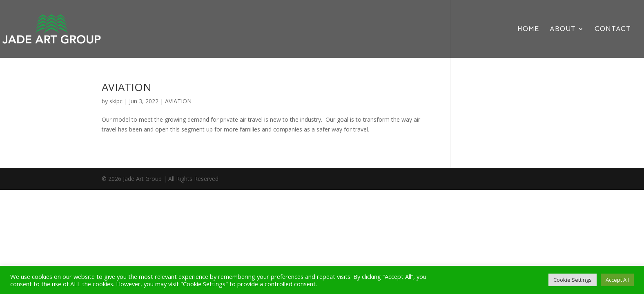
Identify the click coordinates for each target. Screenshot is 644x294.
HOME (528, 30)
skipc (116, 101)
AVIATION (127, 87)
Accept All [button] (617, 280)
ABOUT (563, 30)
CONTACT (613, 30)
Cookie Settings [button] (573, 280)
